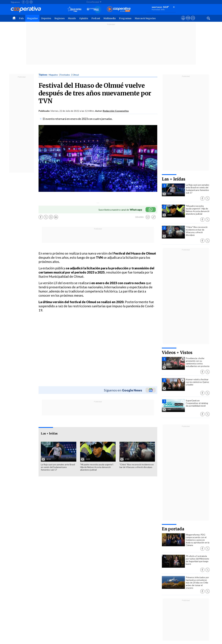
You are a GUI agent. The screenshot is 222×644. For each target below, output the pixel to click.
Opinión (84, 18)
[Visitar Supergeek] (193, 21)
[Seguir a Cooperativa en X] (27, 2)
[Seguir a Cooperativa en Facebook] (23, 2)
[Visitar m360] (188, 21)
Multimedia (110, 18)
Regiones (60, 18)
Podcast (96, 18)
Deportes (46, 18)
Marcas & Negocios (145, 18)
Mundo (72, 18)
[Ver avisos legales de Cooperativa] (183, 21)
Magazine (32, 18)
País (21, 18)
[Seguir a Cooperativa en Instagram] (31, 2)
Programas (125, 18)
